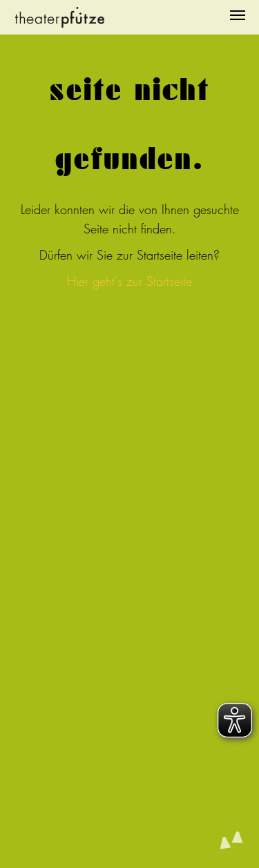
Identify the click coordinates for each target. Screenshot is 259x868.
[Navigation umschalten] (238, 15)
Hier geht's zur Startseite (129, 281)
